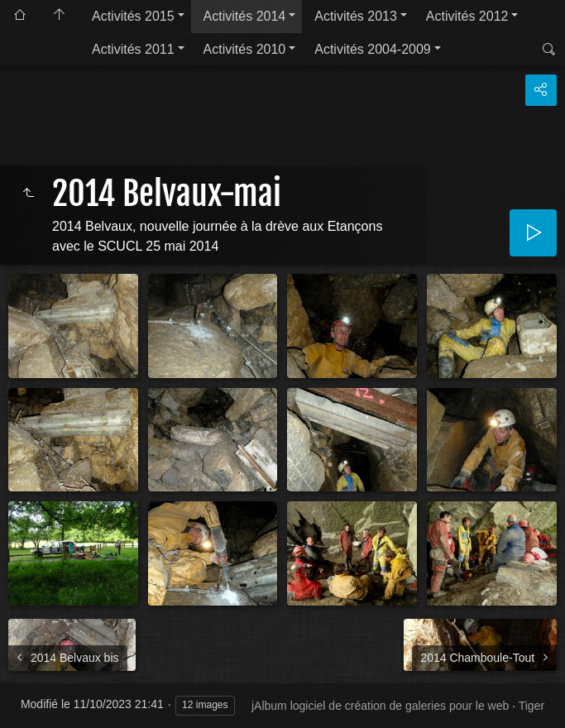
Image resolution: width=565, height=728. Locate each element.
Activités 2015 (133, 16)
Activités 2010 (245, 49)
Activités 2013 (356, 16)
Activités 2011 (133, 49)
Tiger (531, 706)
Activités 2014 (245, 16)
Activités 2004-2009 (373, 49)
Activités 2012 (467, 16)
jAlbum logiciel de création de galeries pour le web (380, 706)
